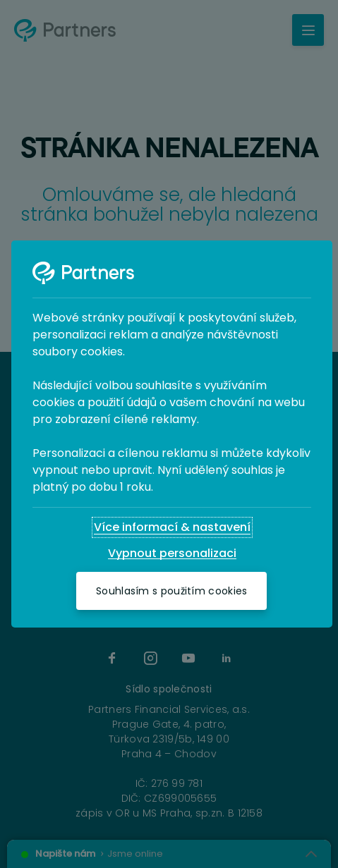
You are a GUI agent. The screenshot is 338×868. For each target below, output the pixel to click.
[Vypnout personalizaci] (172, 554)
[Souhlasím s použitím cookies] (171, 591)
